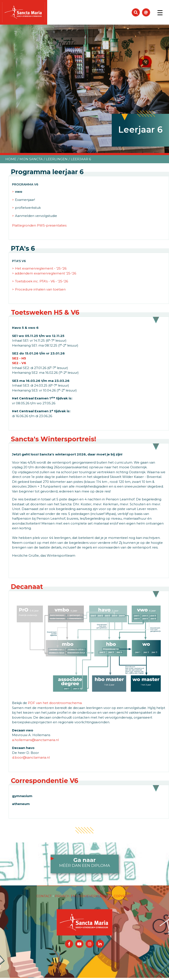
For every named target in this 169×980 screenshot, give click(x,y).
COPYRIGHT (123, 896)
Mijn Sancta (31, 159)
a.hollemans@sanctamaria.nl (35, 740)
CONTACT (44, 896)
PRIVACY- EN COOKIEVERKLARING (83, 896)
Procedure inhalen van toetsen (40, 289)
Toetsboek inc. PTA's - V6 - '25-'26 (41, 281)
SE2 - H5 (19, 358)
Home (11, 159)
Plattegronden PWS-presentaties (39, 225)
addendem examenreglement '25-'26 (45, 273)
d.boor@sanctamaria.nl (31, 757)
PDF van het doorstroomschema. (55, 703)
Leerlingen (57, 159)
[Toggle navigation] (160, 12)
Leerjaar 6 (81, 159)
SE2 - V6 (19, 363)
